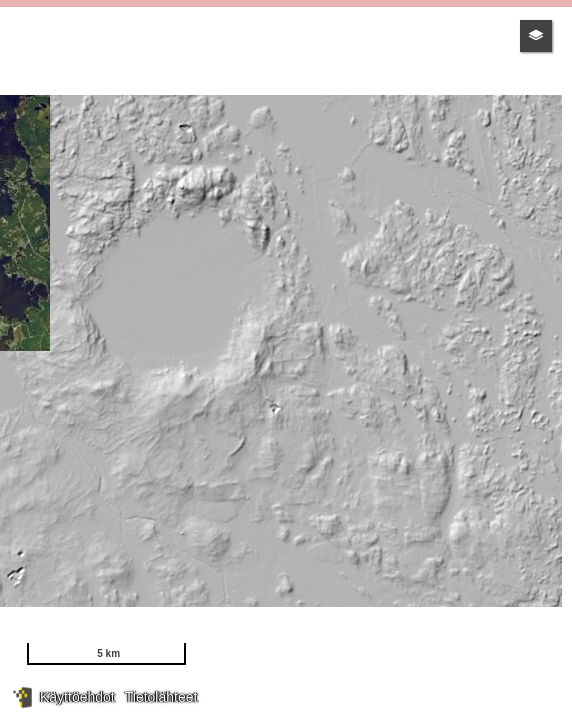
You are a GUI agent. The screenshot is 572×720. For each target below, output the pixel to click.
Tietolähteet (161, 697)
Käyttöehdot (77, 697)
